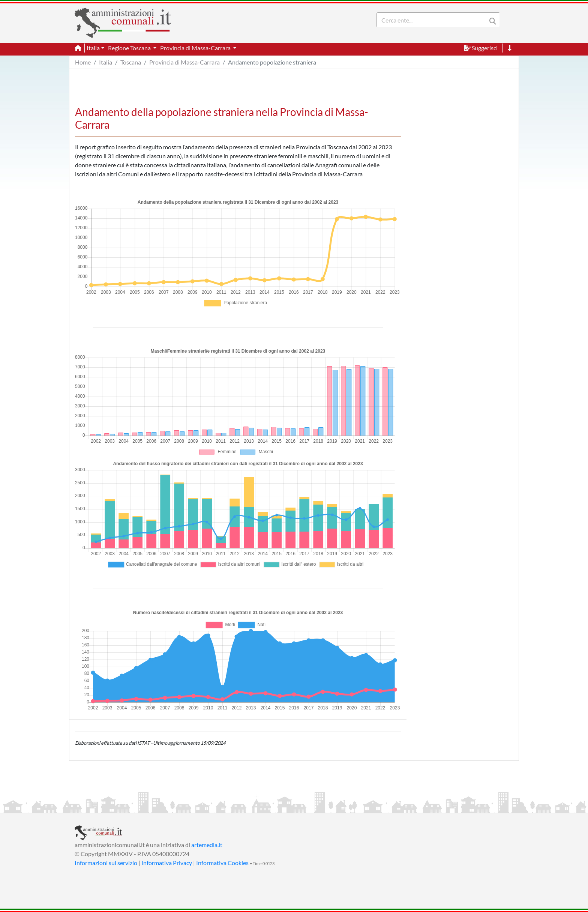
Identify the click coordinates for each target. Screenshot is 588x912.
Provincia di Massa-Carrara (184, 62)
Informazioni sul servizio (106, 863)
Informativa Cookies (222, 863)
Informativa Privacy (167, 863)
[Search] (433, 20)
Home (83, 62)
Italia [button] (93, 48)
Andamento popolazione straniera (272, 62)
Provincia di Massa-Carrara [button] (196, 48)
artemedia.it (207, 845)
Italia (106, 62)
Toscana (131, 62)
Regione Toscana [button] (130, 48)
